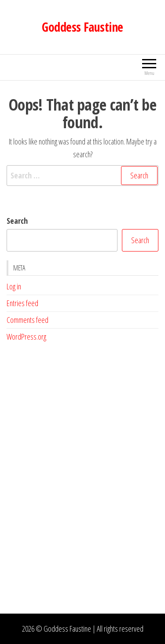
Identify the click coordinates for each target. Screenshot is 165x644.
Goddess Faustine (82, 27)
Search (17, 221)
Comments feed (27, 320)
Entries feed (22, 303)
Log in (14, 286)
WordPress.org (26, 337)
